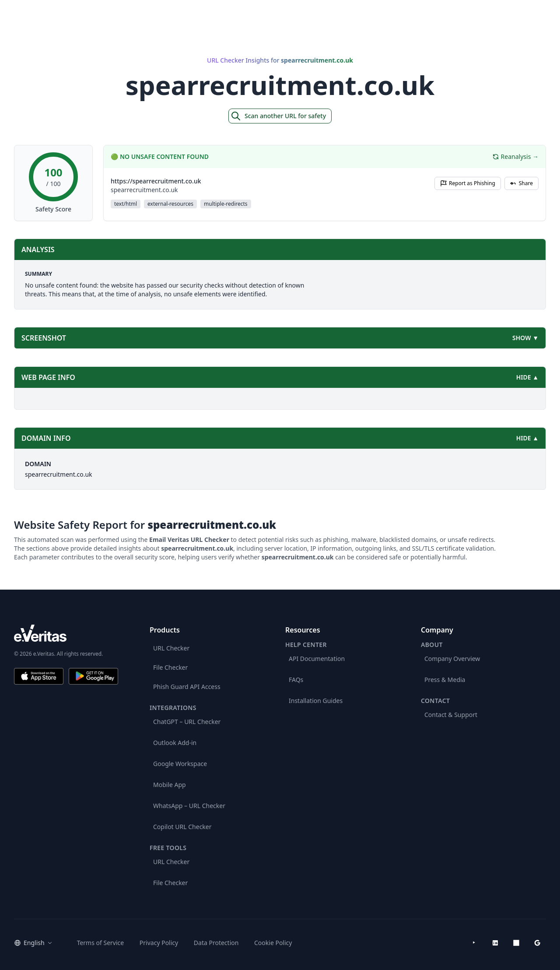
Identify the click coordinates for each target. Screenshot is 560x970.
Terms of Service (101, 943)
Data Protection (216, 943)
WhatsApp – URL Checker (189, 806)
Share (521, 183)
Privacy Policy (159, 943)
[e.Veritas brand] (66, 633)
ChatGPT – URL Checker (187, 722)
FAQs (296, 680)
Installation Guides (316, 701)
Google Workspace (180, 764)
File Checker (170, 667)
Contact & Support (451, 715)
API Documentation (317, 659)
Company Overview (452, 659)
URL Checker (171, 648)
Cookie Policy (273, 943)
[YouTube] (474, 943)
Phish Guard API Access (187, 687)
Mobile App (170, 785)
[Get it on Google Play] (93, 676)
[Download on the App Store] (39, 676)
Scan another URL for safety (278, 116)
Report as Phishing (468, 183)
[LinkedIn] (495, 943)
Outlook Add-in (175, 743)
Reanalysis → (515, 156)
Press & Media (445, 680)
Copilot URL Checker (182, 827)
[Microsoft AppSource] (516, 943)
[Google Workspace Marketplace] (537, 943)
